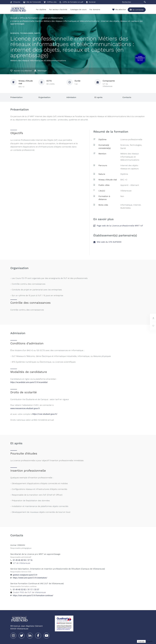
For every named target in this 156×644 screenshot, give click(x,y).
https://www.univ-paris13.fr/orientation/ (30, 578)
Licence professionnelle (51, 18)
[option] (150, 641)
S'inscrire (15, 2)
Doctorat (91, 2)
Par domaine (95, 9)
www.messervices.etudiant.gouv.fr (25, 408)
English (150, 641)
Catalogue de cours (78, 9)
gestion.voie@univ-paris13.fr (25, 575)
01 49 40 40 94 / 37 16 (23, 560)
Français (141, 641)
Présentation (16, 97)
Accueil (14, 18)
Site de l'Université (32, 2)
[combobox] (141, 641)
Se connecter (137, 10)
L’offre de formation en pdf (71, 2)
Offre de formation (29, 18)
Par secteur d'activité (58, 9)
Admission (71, 97)
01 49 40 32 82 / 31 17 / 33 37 (26, 589)
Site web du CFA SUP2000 (107, 242)
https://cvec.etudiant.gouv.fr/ (45, 414)
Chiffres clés (50, 2)
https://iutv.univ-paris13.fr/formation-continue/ (33, 595)
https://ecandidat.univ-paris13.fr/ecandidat (29, 382)
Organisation (44, 97)
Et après (98, 97)
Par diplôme (41, 9)
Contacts (127, 97)
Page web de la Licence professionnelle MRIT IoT (118, 226)
